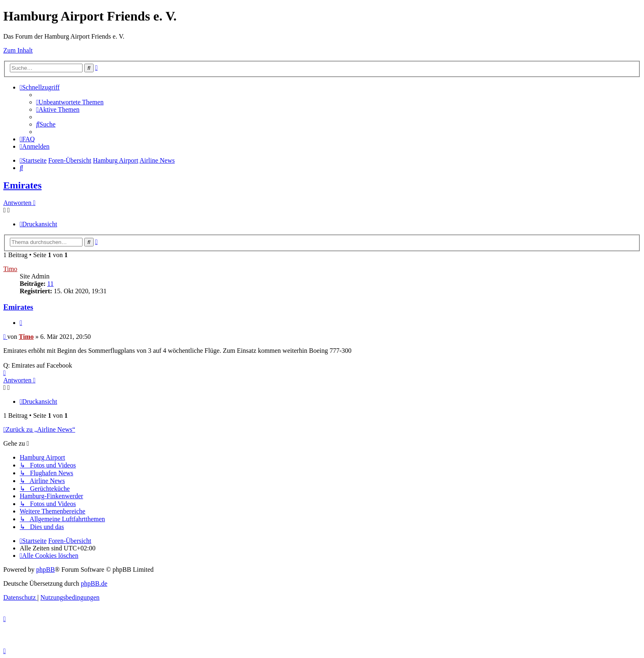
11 (50, 284)
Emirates (22, 185)
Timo (10, 269)
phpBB (45, 569)
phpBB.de (94, 583)
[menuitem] (70, 102)
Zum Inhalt (18, 50)
